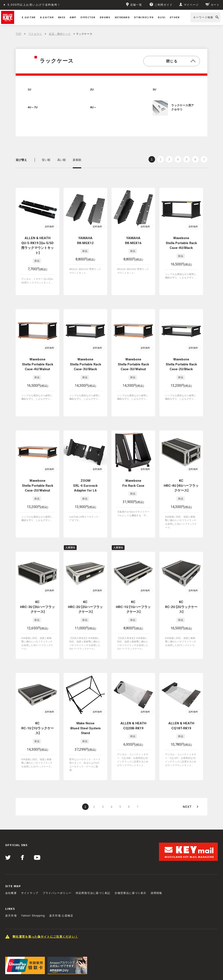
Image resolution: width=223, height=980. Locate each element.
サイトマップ (30, 862)
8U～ (93, 107)
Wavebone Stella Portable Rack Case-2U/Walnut (38, 476)
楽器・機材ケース (60, 34)
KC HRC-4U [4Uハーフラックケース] (181, 476)
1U (29, 90)
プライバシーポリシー (57, 862)
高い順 (62, 160)
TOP (19, 34)
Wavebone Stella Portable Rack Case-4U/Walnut (38, 362)
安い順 (46, 160)
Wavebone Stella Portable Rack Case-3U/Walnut (133, 362)
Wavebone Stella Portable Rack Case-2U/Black (181, 362)
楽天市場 (11, 885)
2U (92, 90)
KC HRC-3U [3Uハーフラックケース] (37, 590)
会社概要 (11, 862)
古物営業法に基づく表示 (130, 862)
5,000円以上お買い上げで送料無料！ (34, 5)
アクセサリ (35, 34)
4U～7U (33, 107)
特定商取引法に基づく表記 (93, 862)
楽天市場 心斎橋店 (61, 885)
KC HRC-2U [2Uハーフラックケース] (85, 590)
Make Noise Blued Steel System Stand (85, 704)
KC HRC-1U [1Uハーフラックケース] (133, 590)
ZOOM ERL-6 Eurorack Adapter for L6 (85, 476)
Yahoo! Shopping (33, 885)
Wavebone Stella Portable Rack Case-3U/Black (85, 362)
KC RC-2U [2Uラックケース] (181, 590)
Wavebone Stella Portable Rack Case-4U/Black (181, 243)
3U (154, 90)
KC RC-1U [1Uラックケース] (38, 704)
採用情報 (156, 862)
